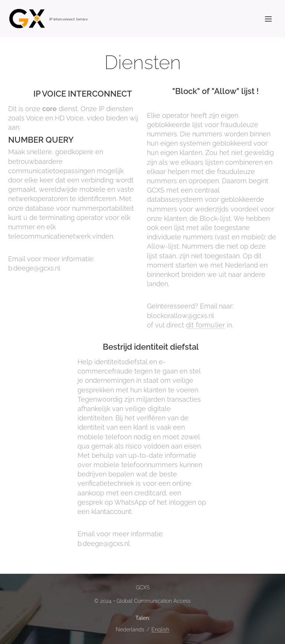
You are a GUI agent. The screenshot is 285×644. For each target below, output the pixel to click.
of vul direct (166, 325)
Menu (268, 19)
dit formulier (205, 325)
